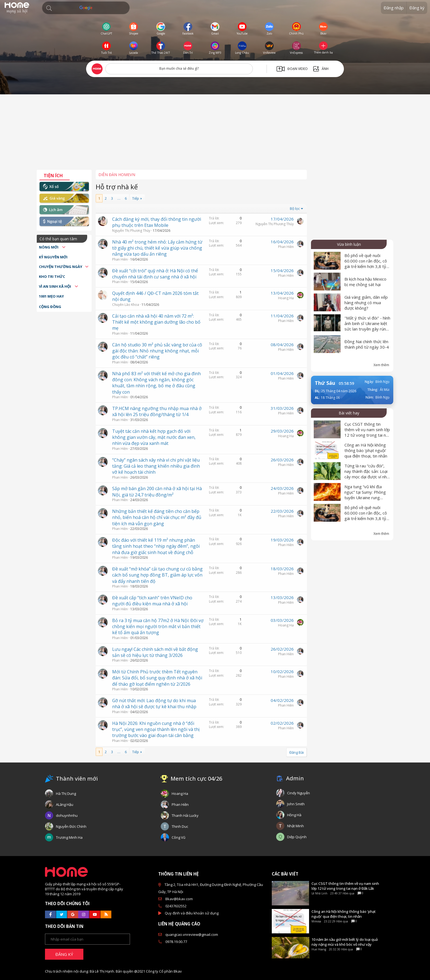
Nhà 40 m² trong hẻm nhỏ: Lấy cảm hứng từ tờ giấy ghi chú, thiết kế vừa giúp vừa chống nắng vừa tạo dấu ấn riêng (157, 248)
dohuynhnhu (67, 815)
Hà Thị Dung (66, 793)
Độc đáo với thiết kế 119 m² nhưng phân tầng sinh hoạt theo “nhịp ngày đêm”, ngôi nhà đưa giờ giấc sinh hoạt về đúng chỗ (156, 546)
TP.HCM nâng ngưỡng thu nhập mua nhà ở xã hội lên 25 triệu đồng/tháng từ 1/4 (157, 411)
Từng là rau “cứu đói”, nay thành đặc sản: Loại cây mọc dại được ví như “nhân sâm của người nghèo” (367, 477)
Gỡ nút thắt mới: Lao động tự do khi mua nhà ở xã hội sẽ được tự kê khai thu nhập (154, 704)
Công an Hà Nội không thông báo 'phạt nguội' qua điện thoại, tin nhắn (366, 450)
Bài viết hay (349, 413)
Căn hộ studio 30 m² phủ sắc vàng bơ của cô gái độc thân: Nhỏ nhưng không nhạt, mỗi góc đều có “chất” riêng (157, 351)
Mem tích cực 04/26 (196, 779)
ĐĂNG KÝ (64, 954)
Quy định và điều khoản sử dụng (192, 913)
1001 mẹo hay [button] (51, 296)
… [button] (119, 198)
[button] (49, 8)
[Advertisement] (215, 134)
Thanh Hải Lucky (185, 815)
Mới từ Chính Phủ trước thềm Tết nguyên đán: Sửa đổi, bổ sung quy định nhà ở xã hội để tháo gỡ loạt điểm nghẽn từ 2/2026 (157, 678)
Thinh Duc (180, 826)
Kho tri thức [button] (52, 276)
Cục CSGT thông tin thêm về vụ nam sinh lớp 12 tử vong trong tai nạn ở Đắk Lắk (367, 432)
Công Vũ (179, 837)
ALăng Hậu (65, 804)
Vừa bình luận (349, 244)
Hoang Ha (286, 298)
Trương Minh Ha (69, 837)
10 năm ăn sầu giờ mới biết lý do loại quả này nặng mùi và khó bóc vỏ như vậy (345, 942)
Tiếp (136, 198)
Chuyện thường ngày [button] (61, 267)
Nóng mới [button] (49, 247)
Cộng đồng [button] (50, 307)
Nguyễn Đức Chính (71, 826)
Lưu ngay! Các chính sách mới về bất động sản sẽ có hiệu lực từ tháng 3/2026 (155, 652)
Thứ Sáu (325, 383)
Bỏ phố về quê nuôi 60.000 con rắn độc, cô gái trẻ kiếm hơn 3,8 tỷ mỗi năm (366, 264)
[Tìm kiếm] (86, 8)
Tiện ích (53, 176)
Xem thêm (381, 365)
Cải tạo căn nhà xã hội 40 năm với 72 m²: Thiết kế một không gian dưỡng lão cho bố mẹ (156, 322)
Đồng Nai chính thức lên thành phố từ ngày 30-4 (367, 344)
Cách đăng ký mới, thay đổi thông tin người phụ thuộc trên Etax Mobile (157, 222)
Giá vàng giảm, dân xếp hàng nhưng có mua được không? (366, 303)
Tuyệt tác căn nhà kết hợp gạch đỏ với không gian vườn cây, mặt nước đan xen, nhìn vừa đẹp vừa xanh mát (154, 437)
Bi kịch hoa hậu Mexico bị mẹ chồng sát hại (365, 282)
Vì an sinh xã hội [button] (55, 286)
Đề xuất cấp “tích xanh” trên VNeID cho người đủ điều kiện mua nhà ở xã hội (152, 601)
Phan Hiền (120, 259)
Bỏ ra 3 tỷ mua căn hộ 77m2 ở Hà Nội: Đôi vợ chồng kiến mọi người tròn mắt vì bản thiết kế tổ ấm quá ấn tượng (158, 627)
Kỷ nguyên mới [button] (53, 257)
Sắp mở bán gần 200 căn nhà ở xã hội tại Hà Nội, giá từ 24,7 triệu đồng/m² (157, 492)
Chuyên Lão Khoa (126, 305)
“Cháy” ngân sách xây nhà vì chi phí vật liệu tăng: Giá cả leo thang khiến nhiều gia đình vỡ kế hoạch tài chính (156, 466)
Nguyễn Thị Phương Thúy (131, 231)
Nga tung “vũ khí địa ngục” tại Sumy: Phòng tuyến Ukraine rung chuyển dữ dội (365, 495)
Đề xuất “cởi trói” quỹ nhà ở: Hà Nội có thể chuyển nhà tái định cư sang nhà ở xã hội (155, 274)
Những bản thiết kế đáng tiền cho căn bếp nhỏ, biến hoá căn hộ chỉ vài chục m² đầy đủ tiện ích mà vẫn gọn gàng (157, 517)
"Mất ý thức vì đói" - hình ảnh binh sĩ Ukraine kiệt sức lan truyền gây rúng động (367, 326)
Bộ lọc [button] (295, 208)
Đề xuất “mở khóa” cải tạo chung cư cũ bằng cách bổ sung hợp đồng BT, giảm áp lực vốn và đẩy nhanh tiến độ (157, 575)
